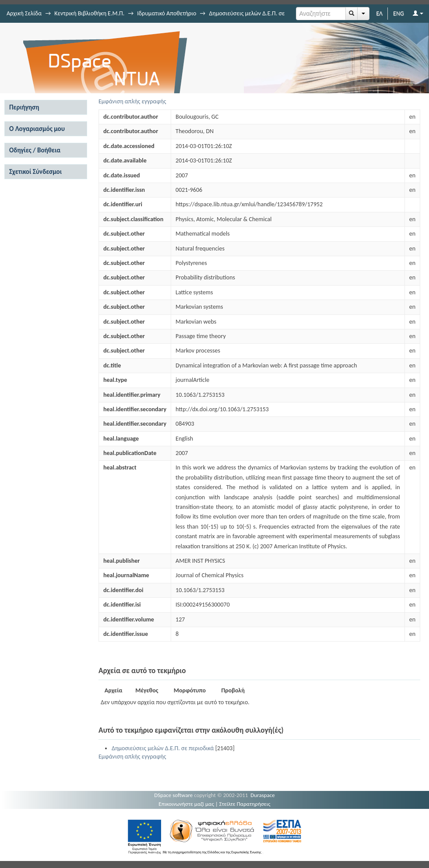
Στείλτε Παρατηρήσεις (245, 804)
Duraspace (263, 795)
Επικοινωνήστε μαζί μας (186, 804)
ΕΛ (379, 13)
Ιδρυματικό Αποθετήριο (167, 13)
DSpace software (173, 795)
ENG (399, 13)
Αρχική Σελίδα (24, 13)
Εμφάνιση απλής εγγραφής (132, 101)
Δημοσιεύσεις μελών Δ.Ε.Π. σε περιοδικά (163, 748)
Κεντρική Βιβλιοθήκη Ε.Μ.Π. (89, 13)
